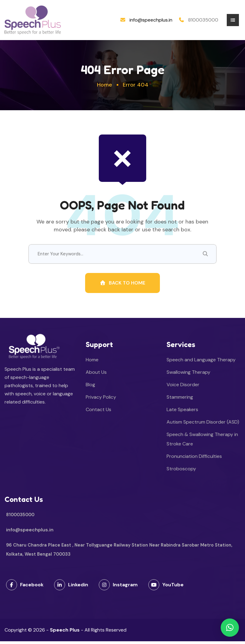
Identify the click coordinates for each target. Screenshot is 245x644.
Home (105, 85)
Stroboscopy (181, 471)
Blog (90, 387)
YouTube (166, 588)
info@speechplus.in (151, 20)
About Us (96, 375)
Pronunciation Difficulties (194, 459)
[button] (230, 628)
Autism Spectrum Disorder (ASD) (203, 425)
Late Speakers (182, 412)
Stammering (180, 400)
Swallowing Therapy (188, 375)
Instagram (118, 588)
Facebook (25, 588)
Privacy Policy (101, 400)
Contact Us (98, 412)
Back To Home (122, 285)
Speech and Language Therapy (201, 362)
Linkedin (71, 588)
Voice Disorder (183, 387)
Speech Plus (65, 633)
